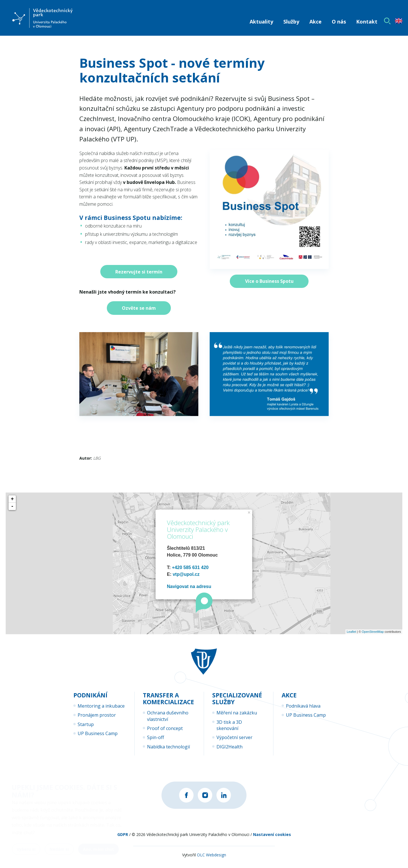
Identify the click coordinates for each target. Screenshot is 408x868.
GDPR (123, 839)
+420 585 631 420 (190, 567)
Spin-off (156, 737)
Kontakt (367, 22)
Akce (315, 22)
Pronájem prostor (97, 715)
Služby (291, 22)
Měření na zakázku (237, 713)
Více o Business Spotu (269, 281)
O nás (339, 22)
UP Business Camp (98, 733)
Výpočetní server (234, 737)
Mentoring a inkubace (101, 706)
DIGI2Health (229, 747)
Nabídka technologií (168, 747)
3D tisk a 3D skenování (229, 725)
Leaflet (351, 632)
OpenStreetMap (373, 632)
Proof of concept (165, 728)
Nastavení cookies (272, 839)
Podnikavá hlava (303, 706)
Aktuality (261, 22)
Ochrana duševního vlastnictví (168, 716)
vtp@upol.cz (186, 574)
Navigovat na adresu (189, 586)
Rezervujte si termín (139, 272)
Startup (86, 724)
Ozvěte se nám (139, 308)
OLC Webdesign (212, 859)
